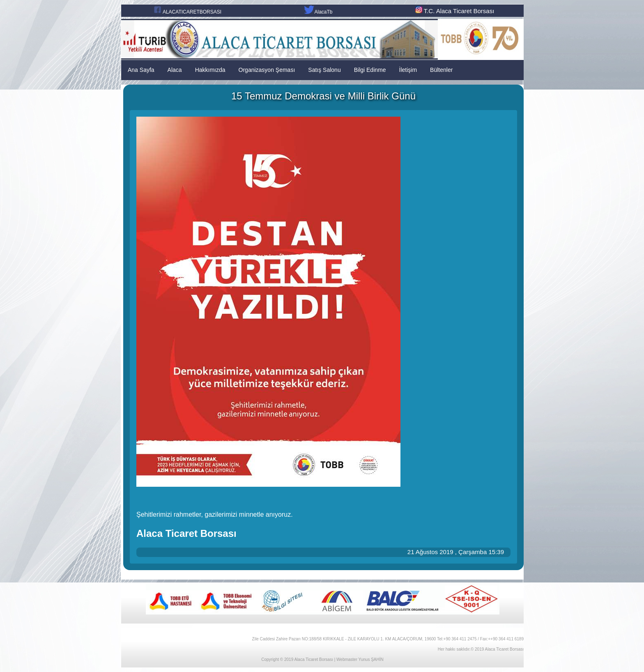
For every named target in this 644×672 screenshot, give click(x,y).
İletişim (408, 70)
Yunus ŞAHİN (371, 659)
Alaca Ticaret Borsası (313, 659)
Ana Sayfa (141, 70)
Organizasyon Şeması (267, 70)
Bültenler (441, 70)
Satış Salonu (324, 70)
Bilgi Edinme (370, 70)
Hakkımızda (210, 70)
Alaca (175, 70)
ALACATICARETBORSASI (192, 12)
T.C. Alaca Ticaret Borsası (454, 11)
